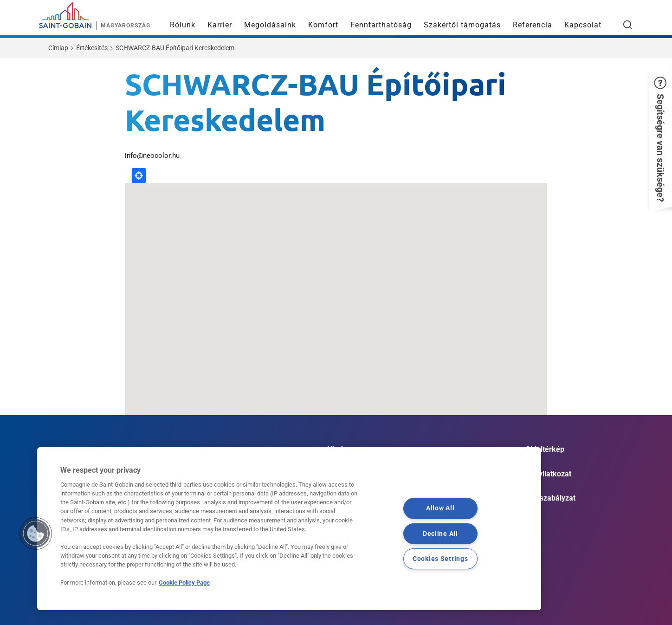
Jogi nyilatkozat (545, 474)
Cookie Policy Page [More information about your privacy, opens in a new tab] (184, 583)
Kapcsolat (583, 25)
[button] (660, 139)
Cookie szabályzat (545, 498)
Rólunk (183, 25)
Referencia (533, 25)
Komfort (323, 25)
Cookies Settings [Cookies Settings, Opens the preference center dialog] (440, 558)
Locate (139, 176)
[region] (289, 529)
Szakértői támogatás (462, 25)
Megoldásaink (270, 25)
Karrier (220, 25)
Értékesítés (92, 48)
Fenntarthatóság (381, 25)
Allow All (440, 508)
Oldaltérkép (545, 449)
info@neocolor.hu (152, 156)
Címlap (58, 48)
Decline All (440, 533)
